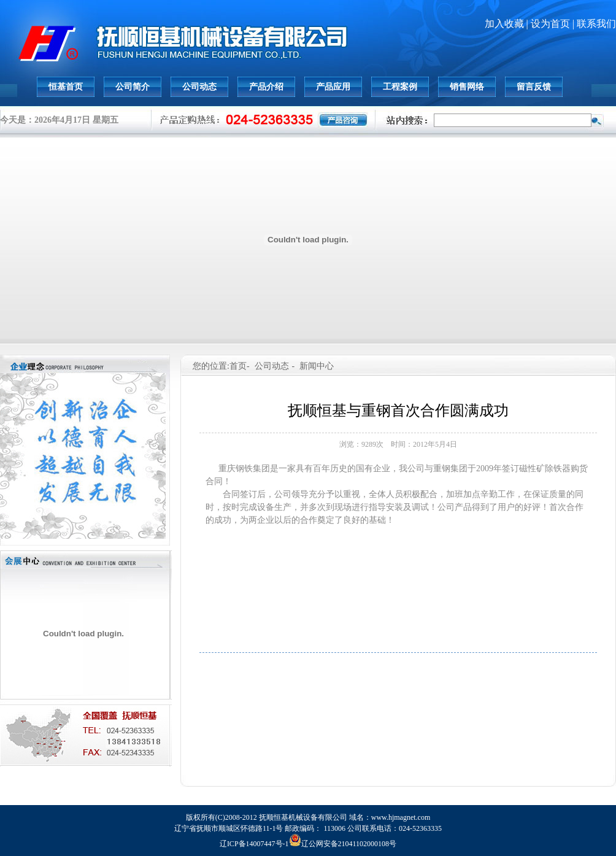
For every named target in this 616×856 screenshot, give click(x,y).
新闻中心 (317, 366)
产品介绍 (266, 87)
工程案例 (400, 87)
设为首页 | (554, 24)
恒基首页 (66, 87)
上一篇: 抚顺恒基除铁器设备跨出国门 (398, 664)
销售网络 (467, 87)
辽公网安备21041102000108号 (343, 844)
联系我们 (596, 24)
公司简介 (133, 87)
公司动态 (199, 87)
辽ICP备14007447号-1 (254, 844)
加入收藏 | (508, 24)
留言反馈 (534, 87)
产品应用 (333, 87)
